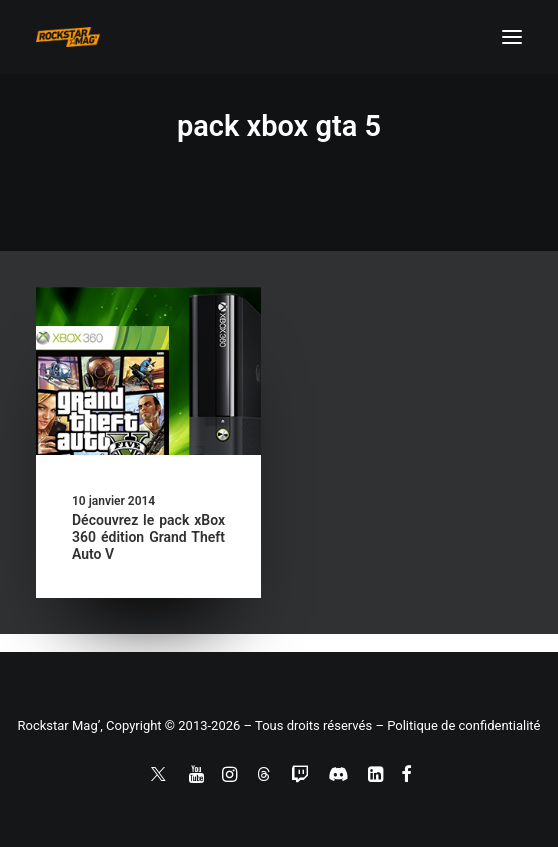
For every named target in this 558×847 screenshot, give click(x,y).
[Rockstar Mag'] (68, 37)
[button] (512, 37)
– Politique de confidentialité (457, 725)
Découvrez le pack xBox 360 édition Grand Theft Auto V (148, 537)
